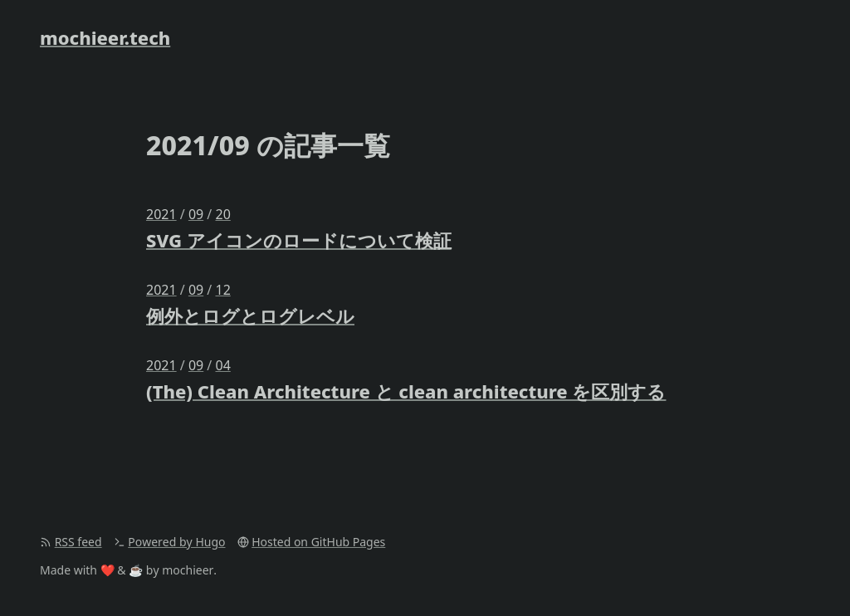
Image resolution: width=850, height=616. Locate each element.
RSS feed (78, 542)
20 (222, 214)
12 (222, 290)
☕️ (136, 570)
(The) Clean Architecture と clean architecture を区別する (406, 391)
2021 (161, 214)
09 (196, 214)
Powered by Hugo (176, 542)
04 (222, 365)
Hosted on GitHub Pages (318, 542)
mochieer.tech (105, 37)
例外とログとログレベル (250, 315)
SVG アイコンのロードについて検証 (299, 240)
